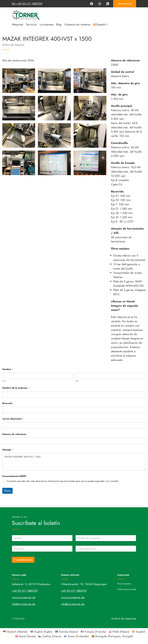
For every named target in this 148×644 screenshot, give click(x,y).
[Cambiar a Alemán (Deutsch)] (15, 632)
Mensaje (8, 450)
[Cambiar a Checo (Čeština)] (50, 636)
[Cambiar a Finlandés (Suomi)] (76, 636)
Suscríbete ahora (23, 560)
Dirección (8, 403)
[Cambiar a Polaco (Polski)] (119, 632)
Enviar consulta (125, 4)
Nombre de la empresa (16, 388)
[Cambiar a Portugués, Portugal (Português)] (112, 636)
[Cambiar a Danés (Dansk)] (26, 636)
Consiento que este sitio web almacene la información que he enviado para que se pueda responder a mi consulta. (63, 481)
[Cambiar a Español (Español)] (139, 632)
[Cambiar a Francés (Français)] (94, 632)
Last (77, 381)
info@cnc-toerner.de (24, 604)
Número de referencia (14, 434)
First (4, 381)
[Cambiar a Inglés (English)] (41, 632)
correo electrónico (13, 419)
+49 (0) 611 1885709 (25, 591)
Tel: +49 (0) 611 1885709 (27, 4)
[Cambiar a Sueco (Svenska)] (67, 632)
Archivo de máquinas (13, 45)
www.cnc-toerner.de (24, 597)
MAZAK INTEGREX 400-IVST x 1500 (74, 462)
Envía (7, 491)
